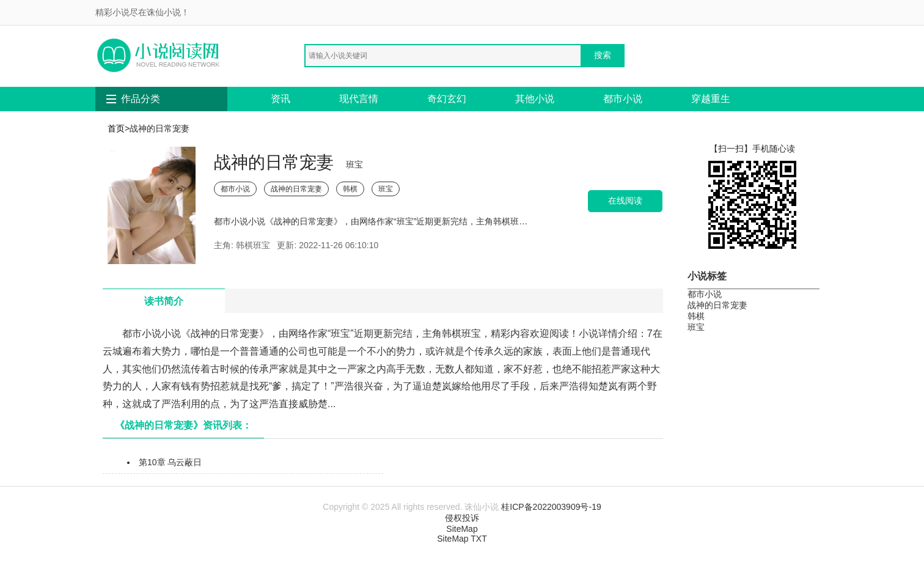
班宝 (386, 189)
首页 (116, 128)
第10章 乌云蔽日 (170, 462)
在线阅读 (625, 201)
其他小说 (535, 99)
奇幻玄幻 (447, 99)
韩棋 (350, 189)
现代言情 (359, 99)
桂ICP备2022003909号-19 (551, 507)
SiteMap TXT (462, 539)
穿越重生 (711, 99)
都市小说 (623, 99)
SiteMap (462, 529)
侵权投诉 (462, 518)
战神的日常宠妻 (296, 189)
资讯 (280, 99)
